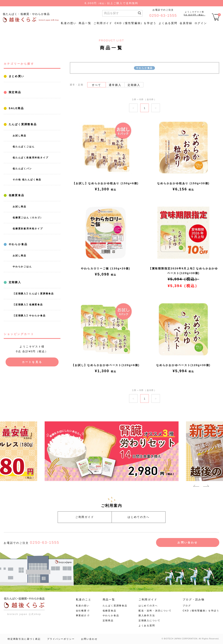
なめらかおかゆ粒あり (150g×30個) (183, 183)
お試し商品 (20, 136)
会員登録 (186, 23)
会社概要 (81, 611)
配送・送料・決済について (155, 611)
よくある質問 (168, 23)
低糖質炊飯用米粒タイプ (28, 229)
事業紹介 (81, 615)
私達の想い (69, 23)
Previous (196, 486)
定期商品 (108, 621)
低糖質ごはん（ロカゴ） (28, 218)
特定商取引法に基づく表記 (24, 639)
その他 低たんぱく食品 (27, 180)
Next (206, 486)
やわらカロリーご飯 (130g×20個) (106, 268)
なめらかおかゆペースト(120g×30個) (183, 365)
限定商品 (14, 92)
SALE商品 (16, 108)
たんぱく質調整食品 (22, 124)
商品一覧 (85, 23)
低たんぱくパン (22, 169)
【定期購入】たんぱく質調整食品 (33, 294)
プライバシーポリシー (61, 639)
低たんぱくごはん (24, 147)
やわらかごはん (22, 267)
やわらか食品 (17, 244)
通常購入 (115, 85)
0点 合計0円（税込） (195, 15)
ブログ (187, 606)
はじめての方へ (139, 517)
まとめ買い (16, 76)
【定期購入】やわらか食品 (29, 316)
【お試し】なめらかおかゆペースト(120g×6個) (106, 365)
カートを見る (32, 362)
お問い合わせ (188, 542)
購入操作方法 (147, 615)
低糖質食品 (16, 195)
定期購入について (150, 621)
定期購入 (14, 282)
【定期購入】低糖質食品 (28, 305)
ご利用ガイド (103, 23)
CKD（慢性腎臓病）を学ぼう (135, 23)
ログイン (201, 23)
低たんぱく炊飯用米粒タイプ (31, 158)
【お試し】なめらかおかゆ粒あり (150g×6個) (106, 183)
